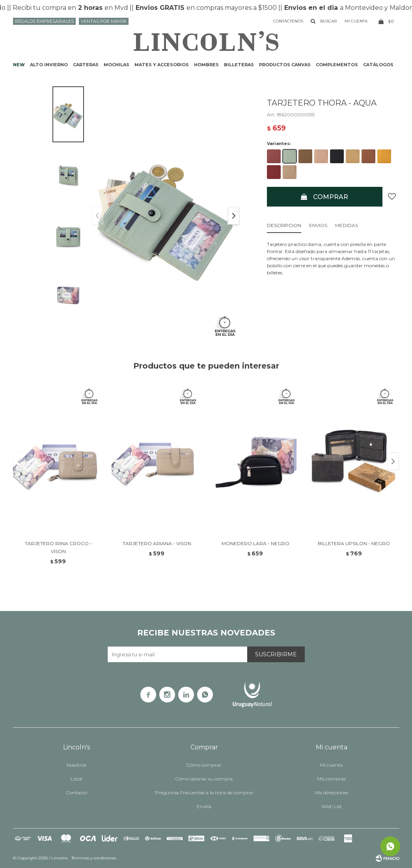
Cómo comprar (204, 765)
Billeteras (239, 65)
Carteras (86, 65)
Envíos (204, 806)
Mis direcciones (331, 793)
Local (76, 779)
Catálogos (378, 65)
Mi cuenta (331, 765)
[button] (233, 216)
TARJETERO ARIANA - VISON (157, 543)
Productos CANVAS (285, 65)
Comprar (331, 197)
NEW (19, 65)
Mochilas (117, 65)
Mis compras (331, 779)
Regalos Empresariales (44, 21)
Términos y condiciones (94, 858)
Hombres (206, 65)
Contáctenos (288, 21)
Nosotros (76, 765)
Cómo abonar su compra (204, 779)
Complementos (337, 65)
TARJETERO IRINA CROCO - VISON (58, 547)
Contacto (77, 793)
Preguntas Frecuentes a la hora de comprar (204, 793)
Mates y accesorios (162, 65)
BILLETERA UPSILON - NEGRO (354, 543)
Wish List (332, 806)
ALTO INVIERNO (49, 65)
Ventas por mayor (104, 21)
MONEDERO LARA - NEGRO (255, 543)
